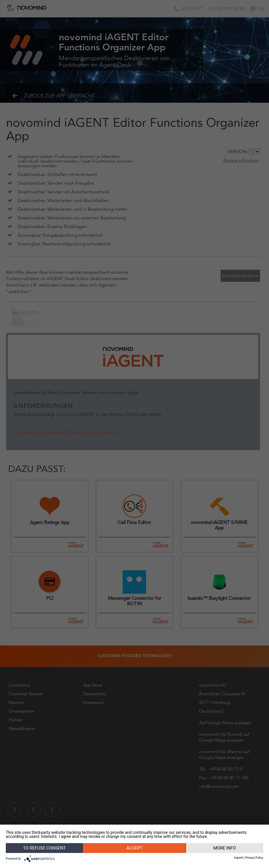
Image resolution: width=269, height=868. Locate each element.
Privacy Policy (254, 858)
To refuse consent (44, 848)
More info (225, 848)
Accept (134, 848)
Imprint (239, 858)
